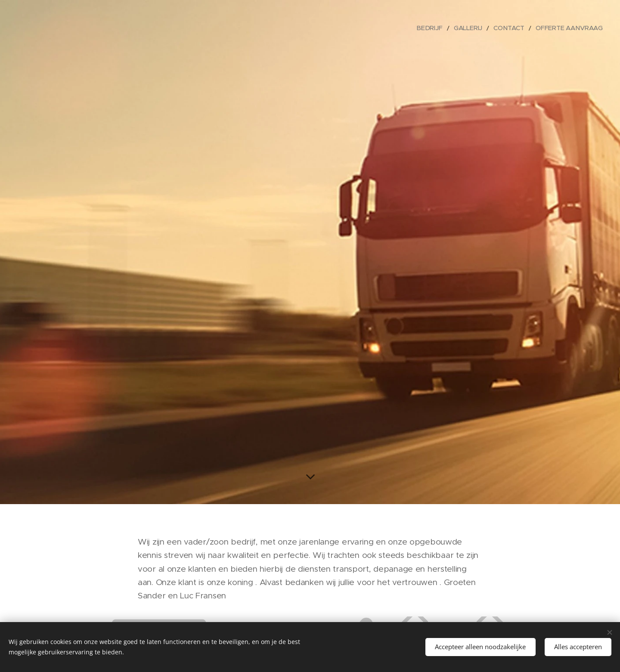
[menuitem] (443, 28)
